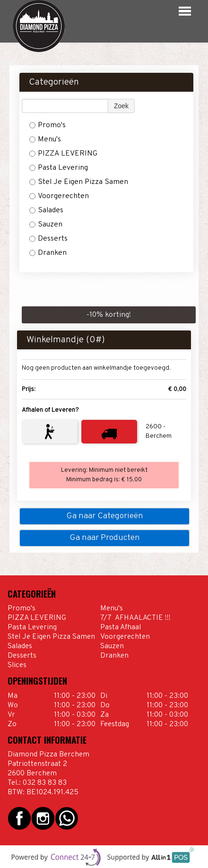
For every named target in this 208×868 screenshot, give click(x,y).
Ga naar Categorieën (105, 516)
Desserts (48, 239)
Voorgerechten (59, 196)
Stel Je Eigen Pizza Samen (79, 182)
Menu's (45, 139)
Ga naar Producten (105, 538)
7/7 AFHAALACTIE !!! (136, 618)
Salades (46, 210)
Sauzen (46, 225)
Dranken (48, 253)
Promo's (48, 125)
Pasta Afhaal (121, 627)
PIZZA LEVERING (64, 154)
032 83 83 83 (45, 783)
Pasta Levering (59, 168)
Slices (17, 665)
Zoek (121, 106)
